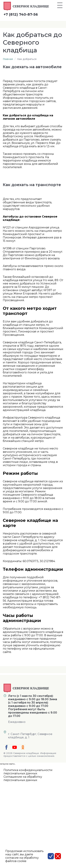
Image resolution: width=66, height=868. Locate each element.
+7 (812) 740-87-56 (21, 14)
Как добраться (27, 59)
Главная (8, 59)
